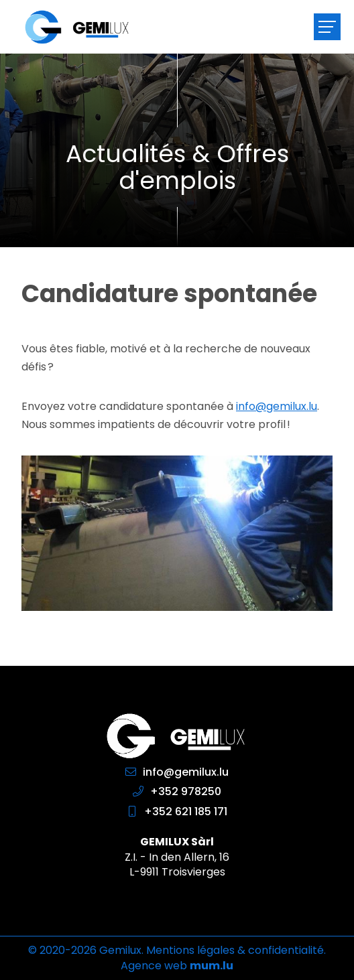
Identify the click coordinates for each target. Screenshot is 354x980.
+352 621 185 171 (186, 812)
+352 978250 (186, 791)
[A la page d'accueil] (78, 27)
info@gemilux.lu (277, 406)
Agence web (154, 966)
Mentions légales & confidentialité (235, 950)
